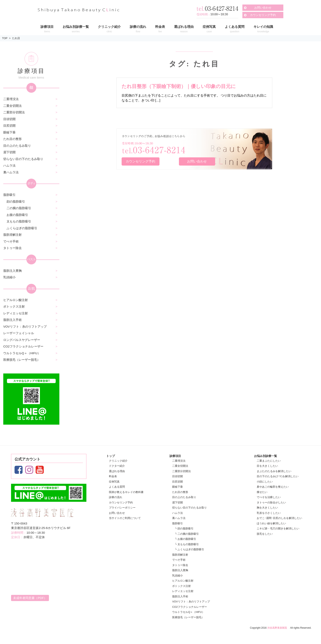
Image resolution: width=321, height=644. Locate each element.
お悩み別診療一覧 (266, 456)
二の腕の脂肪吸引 (19, 208)
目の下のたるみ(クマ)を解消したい (278, 476)
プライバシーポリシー (122, 508)
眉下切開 (9, 152)
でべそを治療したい (269, 497)
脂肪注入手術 (12, 320)
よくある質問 (117, 487)
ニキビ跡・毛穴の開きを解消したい (278, 528)
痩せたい (262, 492)
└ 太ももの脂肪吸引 (187, 544)
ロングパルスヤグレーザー (22, 340)
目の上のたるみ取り (17, 146)
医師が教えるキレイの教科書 (126, 492)
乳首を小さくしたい (269, 513)
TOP (5, 38)
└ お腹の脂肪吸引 (185, 539)
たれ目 (16, 38)
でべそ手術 (11, 241)
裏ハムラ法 (11, 172)
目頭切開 (9, 119)
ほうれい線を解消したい (271, 523)
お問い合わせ (263, 8)
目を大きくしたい (267, 466)
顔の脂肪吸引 (16, 201)
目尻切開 (9, 126)
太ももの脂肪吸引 (19, 221)
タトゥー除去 (12, 248)
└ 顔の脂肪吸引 (184, 528)
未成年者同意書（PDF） (30, 598)
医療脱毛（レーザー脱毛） (22, 360)
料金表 (113, 476)
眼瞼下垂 (9, 132)
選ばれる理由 (117, 471)
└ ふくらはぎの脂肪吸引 (189, 549)
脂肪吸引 (9, 195)
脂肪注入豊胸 (12, 271)
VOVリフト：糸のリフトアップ (25, 327)
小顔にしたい (265, 482)
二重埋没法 (11, 99)
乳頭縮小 (9, 277)
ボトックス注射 (14, 306)
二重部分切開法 (14, 112)
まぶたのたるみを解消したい (274, 471)
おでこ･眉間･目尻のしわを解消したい (279, 518)
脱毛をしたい (265, 534)
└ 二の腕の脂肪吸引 (187, 534)
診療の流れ (116, 497)
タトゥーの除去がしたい (271, 502)
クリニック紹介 (118, 461)
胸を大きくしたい (267, 508)
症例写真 (114, 482)
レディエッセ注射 (16, 313)
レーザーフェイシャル (19, 333)
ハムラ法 (9, 165)
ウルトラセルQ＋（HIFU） (22, 353)
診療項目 (175, 456)
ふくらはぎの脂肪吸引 (22, 228)
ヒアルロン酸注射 (16, 300)
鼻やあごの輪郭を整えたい (273, 487)
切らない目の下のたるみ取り (23, 159)
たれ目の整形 (12, 139)
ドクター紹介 (117, 466)
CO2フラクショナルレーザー (23, 346)
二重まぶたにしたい (269, 461)
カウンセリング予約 (263, 15)
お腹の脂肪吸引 (17, 215)
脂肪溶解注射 (12, 235)
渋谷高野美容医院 (277, 628)
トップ (111, 456)
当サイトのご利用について (125, 518)
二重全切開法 (12, 106)
